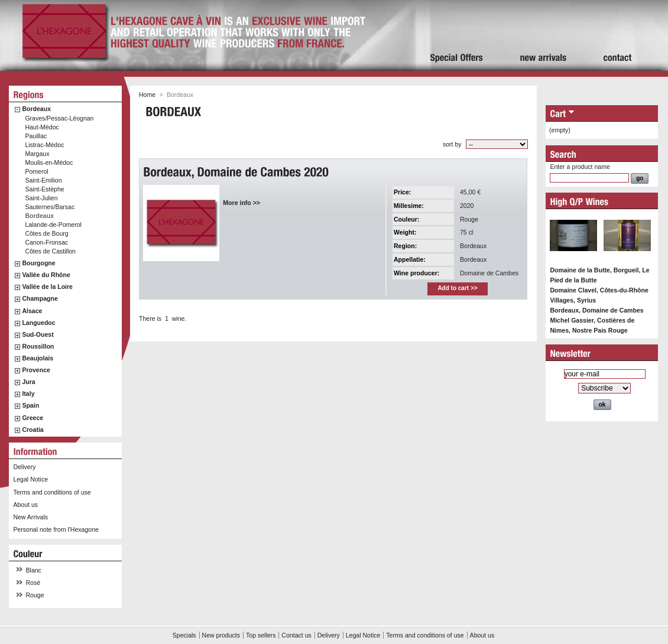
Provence (36, 370)
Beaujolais (38, 358)
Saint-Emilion (43, 180)
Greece (33, 418)
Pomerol (36, 171)
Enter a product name (580, 167)
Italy (28, 393)
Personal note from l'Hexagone (56, 529)
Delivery (24, 467)
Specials (184, 635)
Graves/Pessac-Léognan (59, 118)
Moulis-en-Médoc (49, 162)
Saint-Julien (41, 198)
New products (221, 635)
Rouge (35, 595)
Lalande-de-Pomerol (53, 225)
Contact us (296, 635)
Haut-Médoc (42, 127)
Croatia (33, 430)
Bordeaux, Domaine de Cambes (596, 310)
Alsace (32, 311)
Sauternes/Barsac (50, 207)
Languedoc (38, 323)
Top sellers (261, 635)
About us (25, 505)
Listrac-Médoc (44, 145)
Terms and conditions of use (52, 492)
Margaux (37, 154)
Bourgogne (38, 263)
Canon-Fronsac (46, 242)
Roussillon (38, 346)
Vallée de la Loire (47, 287)
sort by (452, 144)
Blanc (34, 570)
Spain (30, 405)
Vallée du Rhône (46, 275)
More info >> (241, 203)
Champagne (40, 298)
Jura (28, 382)
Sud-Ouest (38, 334)
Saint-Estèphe (44, 189)
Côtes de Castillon (50, 251)
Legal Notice (30, 479)
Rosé (33, 583)
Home (147, 95)
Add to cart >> (457, 288)
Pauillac (36, 136)
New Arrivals (30, 517)
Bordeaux (36, 109)
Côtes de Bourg (46, 233)
